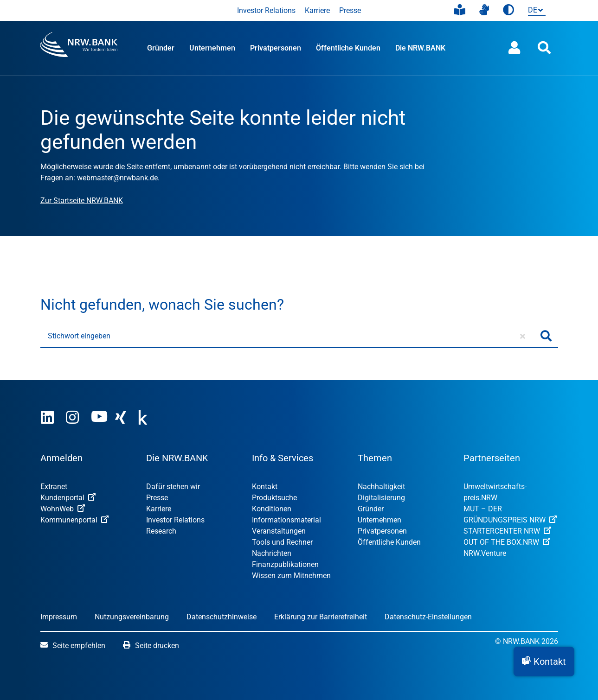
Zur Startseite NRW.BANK (82, 200)
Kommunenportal (74, 520)
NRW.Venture (485, 553)
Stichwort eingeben (79, 336)
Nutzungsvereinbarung (132, 617)
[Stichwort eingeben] (287, 336)
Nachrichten (272, 553)
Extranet (54, 487)
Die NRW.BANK (420, 48)
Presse (350, 10)
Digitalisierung (381, 498)
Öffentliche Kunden (348, 48)
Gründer (161, 48)
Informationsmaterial (286, 520)
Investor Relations (266, 10)
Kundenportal (68, 498)
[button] (544, 662)
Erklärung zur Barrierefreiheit (321, 617)
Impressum (59, 617)
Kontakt (265, 487)
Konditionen (272, 509)
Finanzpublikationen (285, 564)
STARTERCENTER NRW (507, 531)
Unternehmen (212, 48)
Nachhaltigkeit (381, 487)
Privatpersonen (276, 48)
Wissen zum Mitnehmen (291, 576)
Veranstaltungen (279, 531)
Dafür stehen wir (173, 487)
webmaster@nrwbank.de (117, 178)
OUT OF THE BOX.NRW (507, 542)
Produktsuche (274, 498)
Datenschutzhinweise (222, 617)
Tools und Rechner (282, 542)
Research (161, 531)
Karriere (317, 10)
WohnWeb (63, 509)
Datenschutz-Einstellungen (428, 617)
